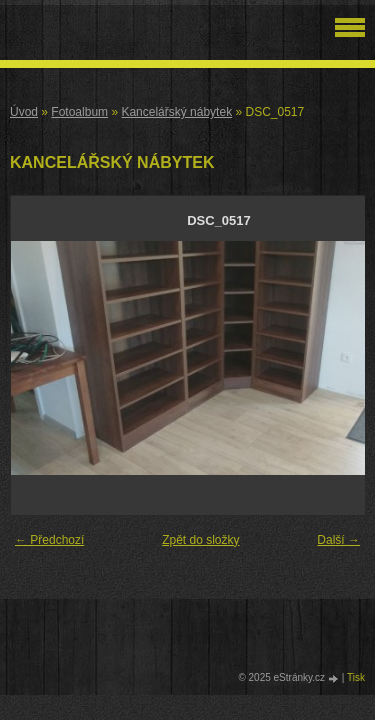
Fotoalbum (79, 112)
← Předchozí (49, 540)
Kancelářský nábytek (176, 112)
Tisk (356, 677)
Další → (338, 540)
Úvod (24, 112)
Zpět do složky (200, 540)
